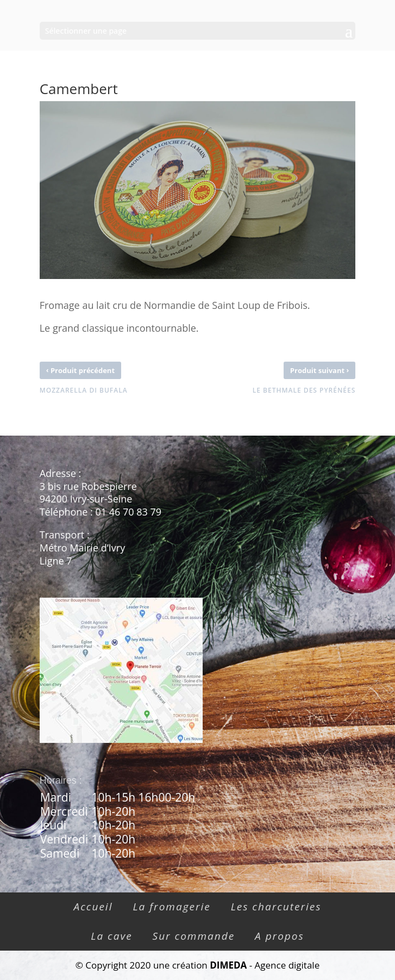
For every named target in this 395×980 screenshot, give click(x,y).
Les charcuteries (276, 907)
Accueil (93, 907)
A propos (280, 936)
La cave (111, 936)
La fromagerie (171, 907)
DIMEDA (228, 965)
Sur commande (194, 936)
